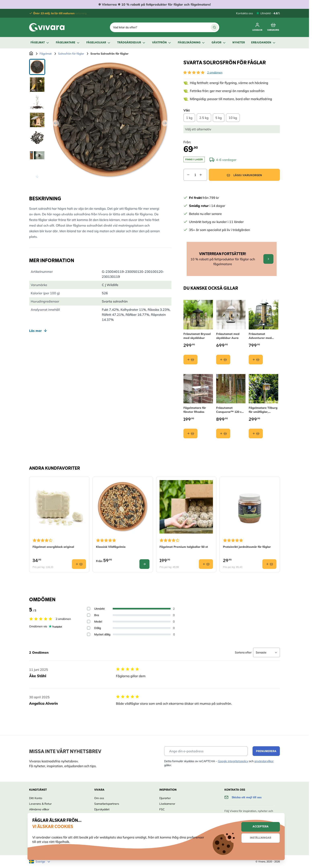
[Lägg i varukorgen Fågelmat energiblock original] (79, 564)
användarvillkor (264, 761)
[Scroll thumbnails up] (37, 64)
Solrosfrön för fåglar (71, 54)
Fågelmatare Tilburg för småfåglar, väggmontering (263, 410)
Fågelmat (40, 43)
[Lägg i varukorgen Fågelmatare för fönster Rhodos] (190, 433)
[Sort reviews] (266, 652)
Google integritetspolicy (233, 761)
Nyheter (239, 43)
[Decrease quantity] (187, 175)
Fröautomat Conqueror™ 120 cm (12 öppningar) (230, 410)
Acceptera (261, 827)
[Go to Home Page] (31, 54)
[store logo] (47, 27)
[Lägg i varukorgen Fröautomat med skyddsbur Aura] (223, 359)
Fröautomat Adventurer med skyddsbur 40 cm (260, 336)
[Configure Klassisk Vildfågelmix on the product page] (144, 564)
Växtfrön (162, 43)
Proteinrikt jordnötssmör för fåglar (247, 547)
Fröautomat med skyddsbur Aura (228, 336)
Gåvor (219, 43)
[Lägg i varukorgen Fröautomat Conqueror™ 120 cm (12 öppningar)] (223, 433)
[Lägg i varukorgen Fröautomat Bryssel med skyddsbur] (190, 359)
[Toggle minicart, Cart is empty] (273, 27)
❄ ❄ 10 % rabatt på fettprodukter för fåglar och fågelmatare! (154, 4)
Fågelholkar (99, 43)
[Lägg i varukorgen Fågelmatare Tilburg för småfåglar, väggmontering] (256, 433)
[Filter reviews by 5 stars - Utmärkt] (89, 609)
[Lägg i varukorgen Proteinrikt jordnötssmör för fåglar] (269, 564)
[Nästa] (165, 123)
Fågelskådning (192, 43)
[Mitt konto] (257, 27)
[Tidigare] (56, 123)
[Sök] (214, 27)
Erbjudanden (264, 43)
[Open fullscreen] (110, 120)
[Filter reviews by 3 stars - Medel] (89, 622)
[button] (194, 73)
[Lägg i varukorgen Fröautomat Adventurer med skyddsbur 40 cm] (256, 359)
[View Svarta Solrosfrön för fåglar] (37, 67)
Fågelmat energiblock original (53, 547)
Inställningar (261, 838)
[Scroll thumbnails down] (37, 176)
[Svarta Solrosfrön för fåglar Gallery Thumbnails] (37, 120)
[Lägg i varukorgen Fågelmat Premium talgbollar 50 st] (206, 564)
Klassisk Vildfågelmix (111, 547)
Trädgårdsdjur (131, 43)
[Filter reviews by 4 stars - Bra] (89, 615)
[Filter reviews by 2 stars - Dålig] (89, 628)
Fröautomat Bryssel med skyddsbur (197, 336)
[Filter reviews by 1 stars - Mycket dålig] (89, 634)
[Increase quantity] (203, 175)
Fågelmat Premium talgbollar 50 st (184, 547)
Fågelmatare (68, 43)
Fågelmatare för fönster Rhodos (195, 410)
